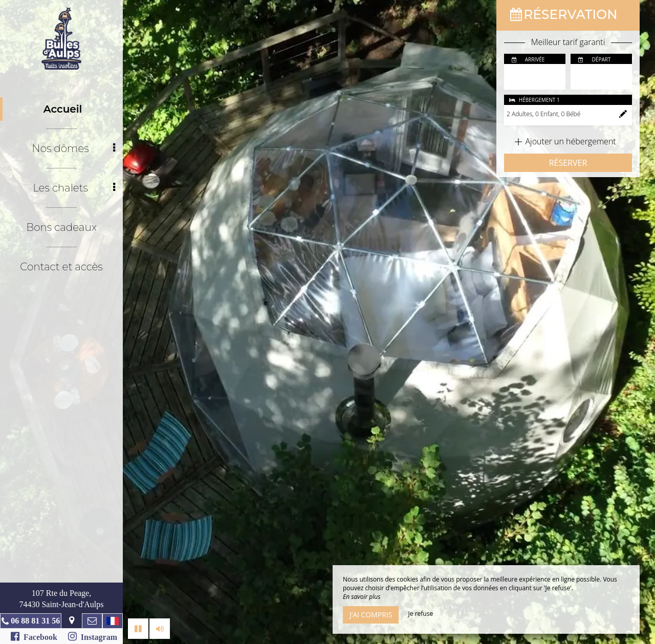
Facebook (34, 636)
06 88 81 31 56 (35, 621)
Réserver (568, 163)
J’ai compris (371, 615)
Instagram (93, 636)
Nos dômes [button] (73, 148)
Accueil (63, 109)
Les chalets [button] (74, 188)
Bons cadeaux (61, 227)
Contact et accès (61, 267)
